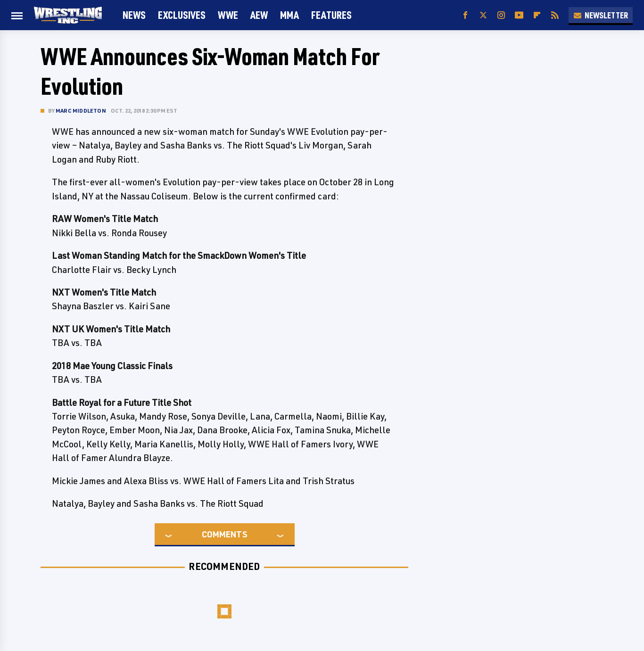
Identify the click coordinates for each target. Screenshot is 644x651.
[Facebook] (465, 15)
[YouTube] (519, 15)
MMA (289, 15)
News (134, 15)
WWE (228, 15)
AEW (259, 15)
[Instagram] (501, 15)
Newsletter (601, 15)
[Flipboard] (537, 15)
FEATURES (331, 15)
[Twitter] (483, 15)
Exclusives (182, 15)
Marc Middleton (81, 111)
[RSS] (555, 15)
